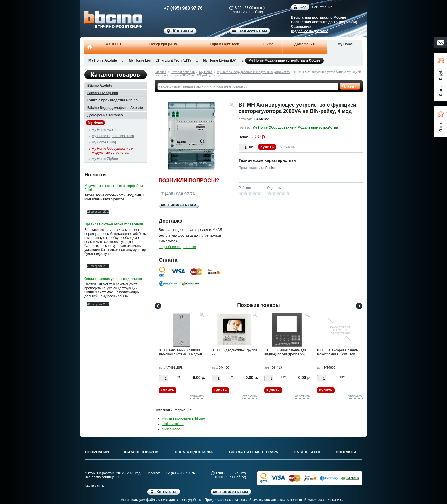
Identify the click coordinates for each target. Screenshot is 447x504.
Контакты (346, 452)
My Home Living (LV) (220, 60)
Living (268, 44)
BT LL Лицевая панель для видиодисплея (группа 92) (286, 352)
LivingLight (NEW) (164, 44)
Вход (302, 7)
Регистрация (322, 7)
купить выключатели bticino (183, 418)
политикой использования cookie (316, 500)
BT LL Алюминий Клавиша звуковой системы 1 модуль (181, 352)
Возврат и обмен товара (254, 452)
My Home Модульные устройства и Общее (284, 61)
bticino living (171, 429)
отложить (288, 147)
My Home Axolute (103, 60)
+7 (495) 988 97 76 (178, 8)
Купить (267, 147)
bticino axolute (173, 424)
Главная (160, 72)
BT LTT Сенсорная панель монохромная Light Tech (338, 352)
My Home (345, 44)
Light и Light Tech (224, 44)
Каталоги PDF (308, 452)
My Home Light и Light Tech (113, 136)
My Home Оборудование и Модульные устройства (253, 72)
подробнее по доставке (310, 31)
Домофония (305, 44)
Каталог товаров (183, 72)
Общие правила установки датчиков (113, 279)
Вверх (385, 486)
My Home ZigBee (105, 159)
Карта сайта (94, 485)
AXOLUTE (114, 44)
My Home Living (104, 142)
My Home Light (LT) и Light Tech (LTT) (160, 60)
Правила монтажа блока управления (114, 224)
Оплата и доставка (194, 452)
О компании (97, 452)
